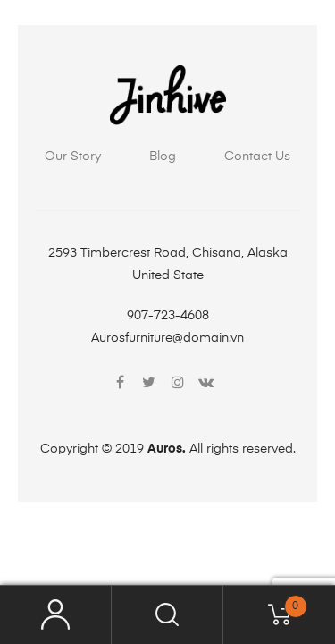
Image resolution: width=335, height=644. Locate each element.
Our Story (73, 157)
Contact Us (257, 157)
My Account (56, 615)
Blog (163, 157)
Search (167, 615)
